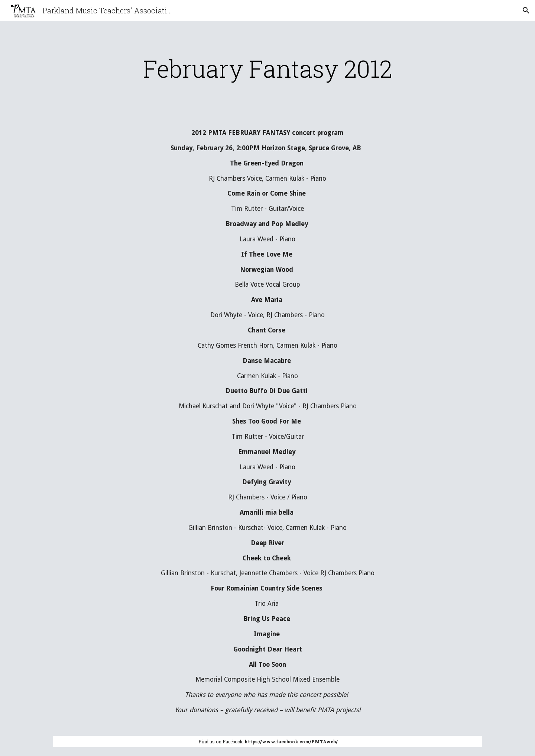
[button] (526, 10)
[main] (267, 68)
